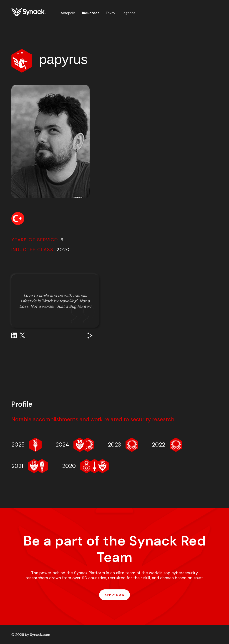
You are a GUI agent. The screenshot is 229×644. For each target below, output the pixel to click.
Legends (128, 13)
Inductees (91, 13)
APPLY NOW (114, 595)
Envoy (111, 13)
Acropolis (68, 13)
